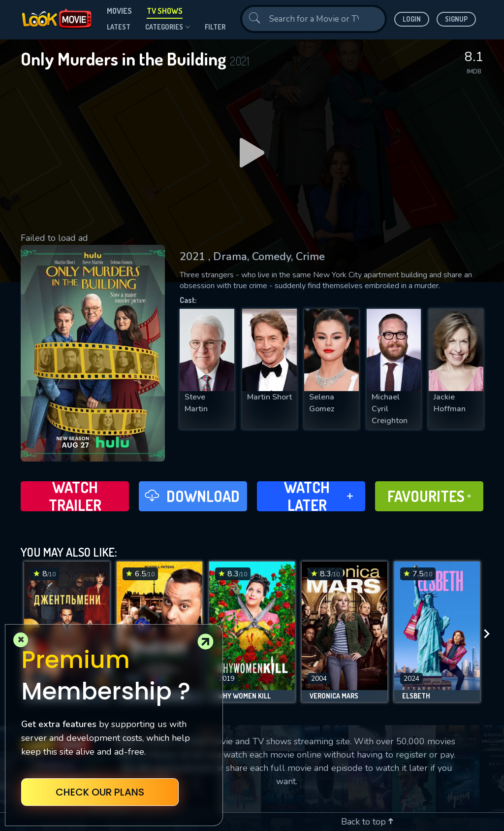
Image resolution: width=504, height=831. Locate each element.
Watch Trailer (75, 496)
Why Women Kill (244, 696)
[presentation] (490, 634)
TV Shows (165, 11)
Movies (119, 11)
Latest (119, 27)
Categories (168, 27)
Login (412, 19)
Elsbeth (416, 696)
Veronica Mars (334, 696)
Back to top (367, 822)
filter (215, 27)
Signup (456, 19)
